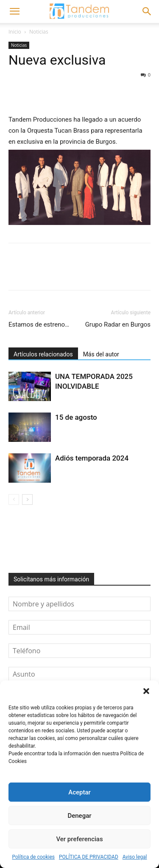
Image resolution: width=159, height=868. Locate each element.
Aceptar (79, 792)
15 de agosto (76, 417)
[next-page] (27, 499)
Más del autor (101, 354)
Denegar (79, 816)
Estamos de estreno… (39, 324)
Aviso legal (135, 857)
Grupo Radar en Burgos (118, 324)
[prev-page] (14, 499)
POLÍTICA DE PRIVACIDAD (89, 857)
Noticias (39, 32)
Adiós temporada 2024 (92, 458)
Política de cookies (33, 857)
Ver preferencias (79, 839)
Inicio (15, 32)
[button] (146, 691)
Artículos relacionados (43, 354)
